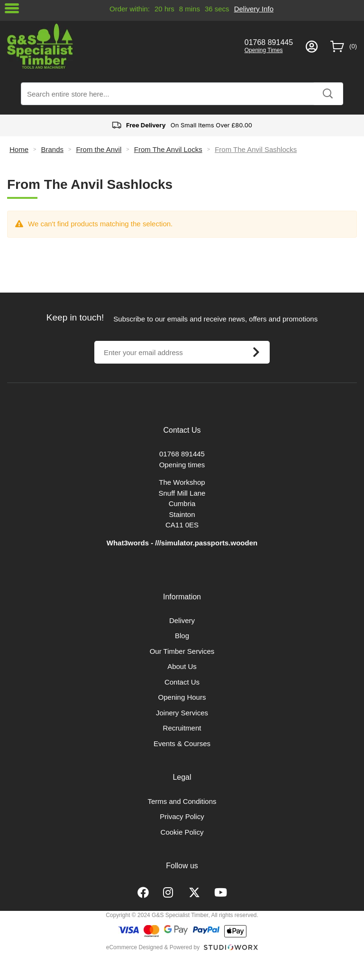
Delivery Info (254, 9)
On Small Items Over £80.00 (182, 125)
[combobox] (182, 94)
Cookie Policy (182, 832)
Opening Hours (182, 697)
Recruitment (182, 728)
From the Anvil (99, 149)
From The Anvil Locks (168, 149)
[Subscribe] (256, 352)
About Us (182, 666)
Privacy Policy (182, 816)
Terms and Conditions (182, 801)
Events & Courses (182, 744)
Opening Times (264, 50)
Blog (182, 636)
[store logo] (119, 46)
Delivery (182, 620)
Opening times (182, 465)
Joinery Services (182, 713)
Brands (52, 149)
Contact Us (182, 682)
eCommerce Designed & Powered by (153, 947)
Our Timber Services (182, 651)
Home (19, 149)
